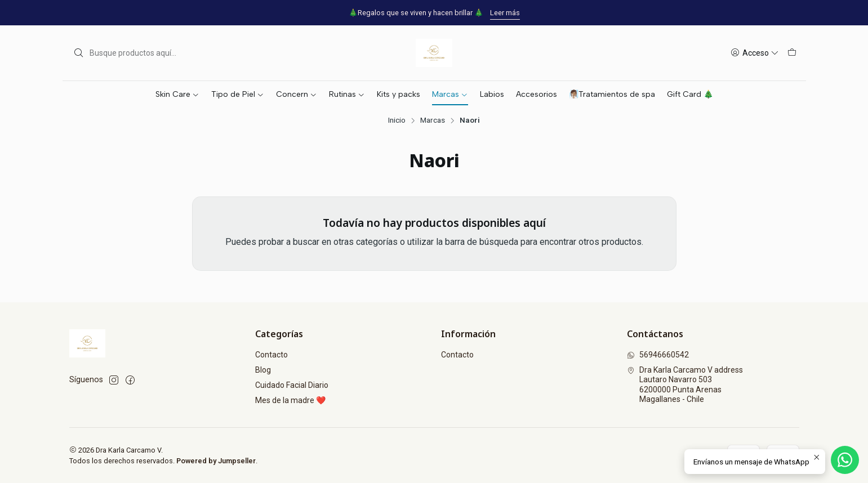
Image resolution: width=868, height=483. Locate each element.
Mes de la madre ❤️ (290, 400)
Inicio (397, 120)
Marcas (433, 120)
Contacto (271, 355)
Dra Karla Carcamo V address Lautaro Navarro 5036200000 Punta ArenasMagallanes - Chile (685, 385)
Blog (263, 370)
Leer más (505, 13)
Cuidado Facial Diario (292, 385)
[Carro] (792, 53)
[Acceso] (755, 53)
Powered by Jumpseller (216, 461)
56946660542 (658, 355)
